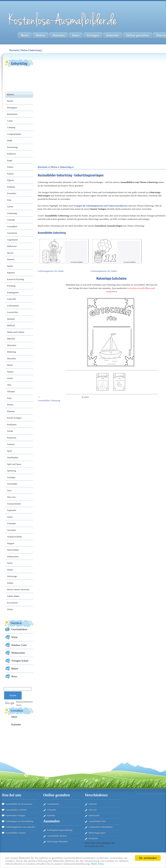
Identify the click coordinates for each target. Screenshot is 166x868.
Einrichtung (12, 147)
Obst (9, 385)
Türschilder (12, 484)
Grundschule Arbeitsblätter (101, 827)
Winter (10, 570)
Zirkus (10, 609)
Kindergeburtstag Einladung (60, 830)
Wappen (11, 543)
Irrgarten (11, 273)
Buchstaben (12, 114)
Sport (9, 451)
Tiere (9, 491)
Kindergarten (13, 292)
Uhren (10, 517)
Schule (10, 431)
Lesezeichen (13, 312)
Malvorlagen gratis (97, 833)
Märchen (11, 339)
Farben (10, 167)
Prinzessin (12, 438)
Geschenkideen (19, 629)
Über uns (93, 810)
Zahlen (10, 583)
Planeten (11, 411)
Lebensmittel (13, 306)
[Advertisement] (67, 82)
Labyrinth (11, 299)
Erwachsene (12, 603)
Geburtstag (35, 50)
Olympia (11, 391)
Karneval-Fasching (16, 279)
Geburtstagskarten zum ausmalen (20, 827)
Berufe (10, 101)
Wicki (10, 563)
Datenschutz (94, 815)
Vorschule (11, 530)
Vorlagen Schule (20, 661)
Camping (11, 127)
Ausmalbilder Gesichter (16, 810)
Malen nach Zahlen (16, 332)
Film (9, 200)
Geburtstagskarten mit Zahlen (104, 271)
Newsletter (93, 838)
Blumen (11, 94)
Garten (10, 207)
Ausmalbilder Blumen (57, 836)
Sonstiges (11, 477)
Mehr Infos (97, 864)
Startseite (93, 804)
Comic (10, 121)
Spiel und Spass (14, 464)
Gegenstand (12, 240)
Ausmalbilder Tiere (97, 821)
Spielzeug (11, 471)
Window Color (19, 645)
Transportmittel (14, 504)
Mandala (59, 35)
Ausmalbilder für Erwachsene (19, 804)
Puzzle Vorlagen (14, 418)
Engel (10, 160)
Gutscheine (12, 233)
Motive (41, 35)
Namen (10, 372)
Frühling (11, 187)
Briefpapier (12, 108)
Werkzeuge (12, 576)
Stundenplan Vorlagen (16, 815)
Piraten (10, 405)
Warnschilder (13, 550)
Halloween (12, 246)
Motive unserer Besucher (18, 589)
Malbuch (11, 325)
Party (9, 398)
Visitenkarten (53, 804)
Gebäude (11, 220)
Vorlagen (93, 35)
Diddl (10, 141)
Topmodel (12, 510)
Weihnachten (13, 557)
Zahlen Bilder (13, 596)
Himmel (11, 259)
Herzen (10, 253)
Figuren (10, 180)
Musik (10, 365)
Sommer (11, 444)
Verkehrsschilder (14, 537)
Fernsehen (12, 193)
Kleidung (11, 286)
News (25, 35)
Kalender (113, 35)
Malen (15, 668)
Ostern (10, 378)
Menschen (12, 345)
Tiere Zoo (11, 497)
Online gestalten (138, 35)
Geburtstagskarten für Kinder (51, 271)
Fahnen (10, 174)
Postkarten (12, 424)
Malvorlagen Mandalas (57, 842)
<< (39, 397)
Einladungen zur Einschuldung (19, 821)
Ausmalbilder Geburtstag (49, 400)
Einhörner (11, 154)
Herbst (10, 266)
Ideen (76, 35)
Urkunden (11, 523)
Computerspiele (14, 134)
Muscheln (11, 358)
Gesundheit (12, 226)
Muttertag (11, 352)
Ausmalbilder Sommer (16, 833)
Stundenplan (13, 457)
